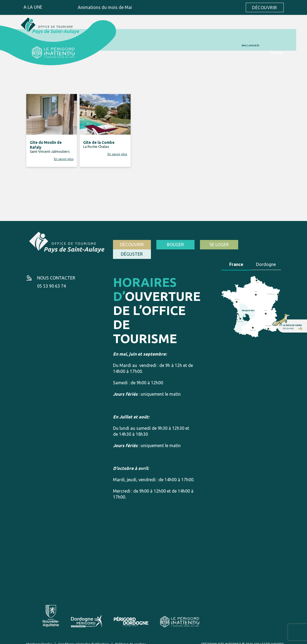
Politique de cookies (130, 638)
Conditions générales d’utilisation (84, 638)
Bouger (175, 245)
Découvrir (264, 8)
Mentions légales (39, 638)
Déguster (262, 245)
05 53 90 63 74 (51, 280)
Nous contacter (56, 272)
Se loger (219, 245)
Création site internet (221, 638)
